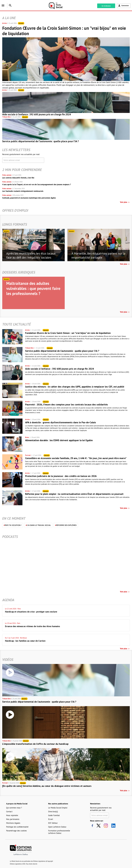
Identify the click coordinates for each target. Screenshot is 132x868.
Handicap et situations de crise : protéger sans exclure (31, 612)
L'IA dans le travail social (38, 525)
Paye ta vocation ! (13, 525)
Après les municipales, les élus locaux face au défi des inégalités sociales (31, 255)
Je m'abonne (106, 6)
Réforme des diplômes (66, 525)
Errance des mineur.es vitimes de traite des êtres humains (33, 626)
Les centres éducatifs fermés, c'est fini (18, 178)
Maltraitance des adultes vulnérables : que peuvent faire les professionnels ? (33, 288)
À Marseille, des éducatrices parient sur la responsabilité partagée (98, 255)
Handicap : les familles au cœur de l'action (25, 641)
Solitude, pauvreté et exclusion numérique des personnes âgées (29, 198)
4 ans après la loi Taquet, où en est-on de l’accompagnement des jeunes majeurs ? (37, 184)
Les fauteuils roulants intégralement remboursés (23, 191)
